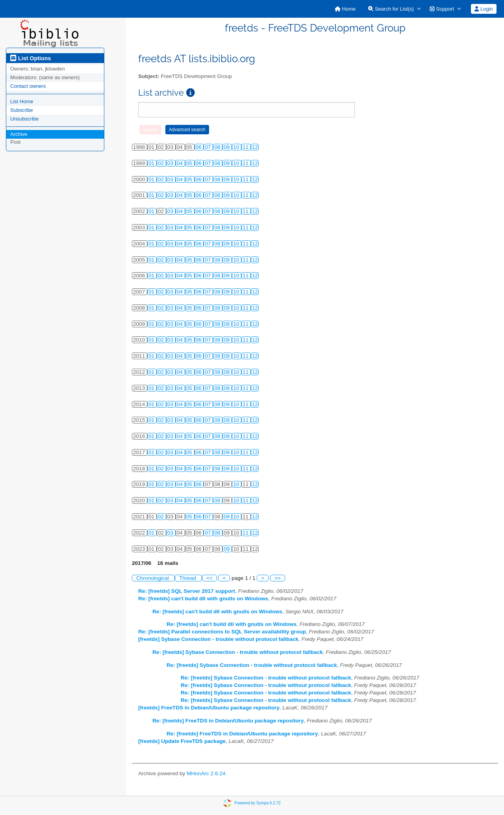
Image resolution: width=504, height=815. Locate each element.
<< (209, 578)
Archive (19, 134)
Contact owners (28, 86)
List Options (31, 58)
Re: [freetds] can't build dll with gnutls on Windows (203, 599)
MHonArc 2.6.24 (206, 773)
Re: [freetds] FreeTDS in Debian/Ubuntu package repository (228, 721)
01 (152, 163)
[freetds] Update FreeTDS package (182, 741)
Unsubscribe (24, 119)
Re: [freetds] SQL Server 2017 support (187, 591)
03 (171, 163)
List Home (22, 101)
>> (278, 578)
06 (199, 147)
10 (237, 147)
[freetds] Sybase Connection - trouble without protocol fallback (218, 639)
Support (442, 9)
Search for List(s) (391, 9)
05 (190, 163)
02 (162, 163)
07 (208, 147)
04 (181, 163)
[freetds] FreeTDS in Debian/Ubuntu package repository (209, 708)
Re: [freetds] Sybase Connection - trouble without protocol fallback (238, 652)
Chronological (153, 578)
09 (227, 147)
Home (345, 9)
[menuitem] (345, 9)
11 (246, 147)
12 (255, 147)
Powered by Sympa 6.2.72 (257, 803)
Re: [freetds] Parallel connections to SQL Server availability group (222, 632)
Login (484, 9)
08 (218, 147)
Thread (188, 578)
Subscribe (22, 110)
